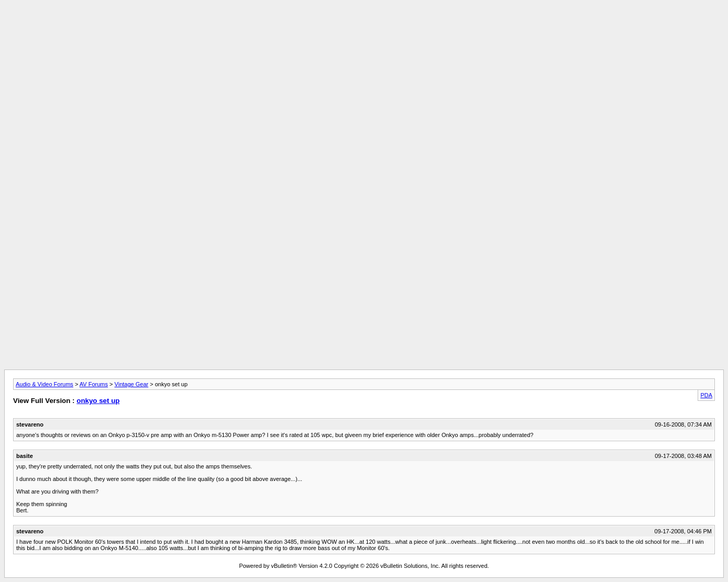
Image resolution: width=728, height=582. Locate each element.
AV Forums (94, 384)
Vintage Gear (132, 384)
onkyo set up (98, 401)
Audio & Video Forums (45, 384)
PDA (706, 395)
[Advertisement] (364, 28)
